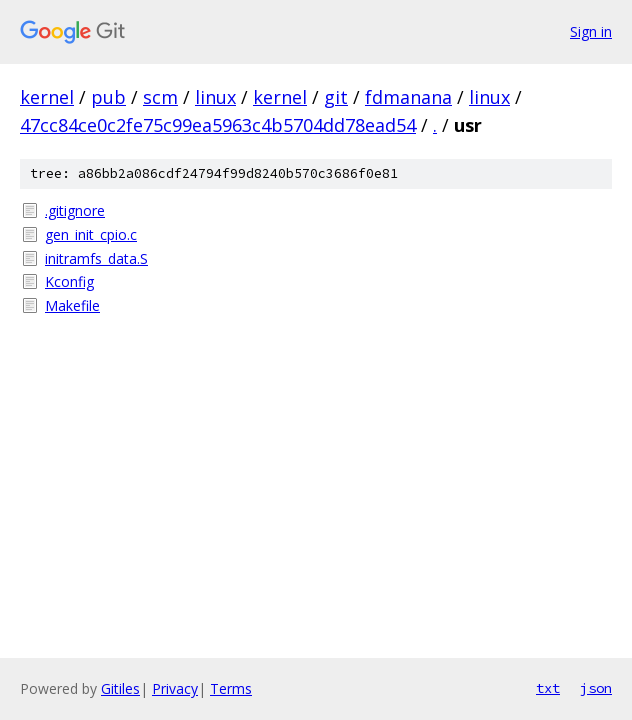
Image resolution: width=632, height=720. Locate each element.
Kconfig (69, 281)
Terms (231, 688)
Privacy (175, 688)
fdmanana (408, 97)
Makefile (72, 305)
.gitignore (75, 210)
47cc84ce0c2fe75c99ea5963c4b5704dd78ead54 (218, 125)
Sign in (591, 31)
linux (215, 97)
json (596, 688)
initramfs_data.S (96, 258)
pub (108, 97)
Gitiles (120, 688)
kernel (47, 97)
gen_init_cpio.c (91, 234)
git (336, 97)
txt (548, 688)
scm (160, 97)
